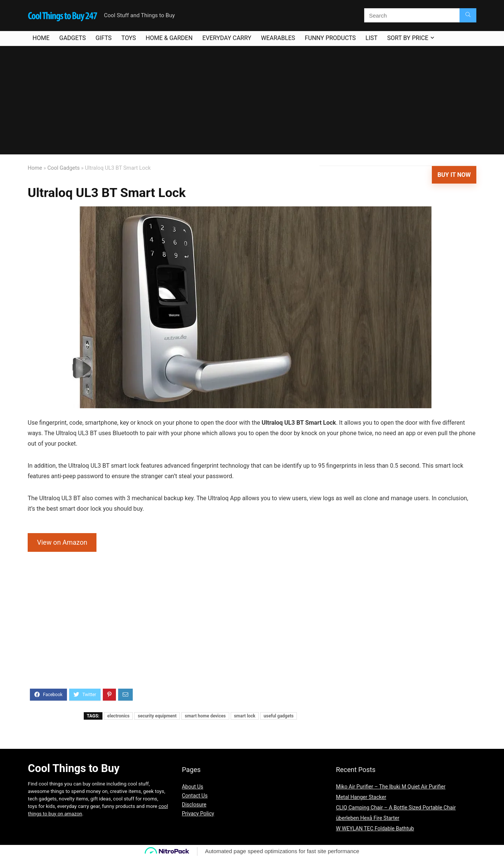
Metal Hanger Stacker (361, 797)
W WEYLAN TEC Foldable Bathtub (375, 828)
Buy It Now (454, 175)
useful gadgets (279, 716)
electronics (119, 716)
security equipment (157, 716)
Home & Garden (169, 38)
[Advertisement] (252, 102)
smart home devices (205, 716)
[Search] (468, 15)
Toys (129, 38)
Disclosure (194, 805)
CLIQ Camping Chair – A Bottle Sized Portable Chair (396, 808)
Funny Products (330, 38)
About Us (192, 787)
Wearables (278, 38)
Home (41, 38)
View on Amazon (62, 542)
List (372, 38)
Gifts (103, 38)
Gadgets (72, 38)
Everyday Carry (227, 38)
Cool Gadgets (64, 168)
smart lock (245, 716)
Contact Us (195, 796)
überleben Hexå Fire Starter (368, 818)
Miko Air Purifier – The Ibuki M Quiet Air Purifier (391, 787)
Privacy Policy (198, 814)
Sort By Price (408, 38)
